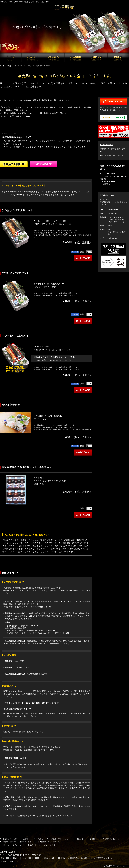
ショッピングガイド (44, 164)
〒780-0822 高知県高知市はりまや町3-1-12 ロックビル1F (113, 202)
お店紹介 (32, 57)
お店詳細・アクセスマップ (75, 57)
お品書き (54, 57)
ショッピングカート (114, 101)
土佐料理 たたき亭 (8, 839)
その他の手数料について (41, 607)
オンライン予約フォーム (11, 845)
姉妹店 (118, 57)
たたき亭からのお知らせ (109, 839)
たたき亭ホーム (11, 57)
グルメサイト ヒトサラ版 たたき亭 (40, 845)
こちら (43, 484)
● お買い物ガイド (107, 145)
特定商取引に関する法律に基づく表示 (16, 842)
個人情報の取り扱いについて (47, 842)
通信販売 (97, 57)
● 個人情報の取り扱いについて (112, 156)
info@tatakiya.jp (113, 238)
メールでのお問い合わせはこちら (15, 116)
